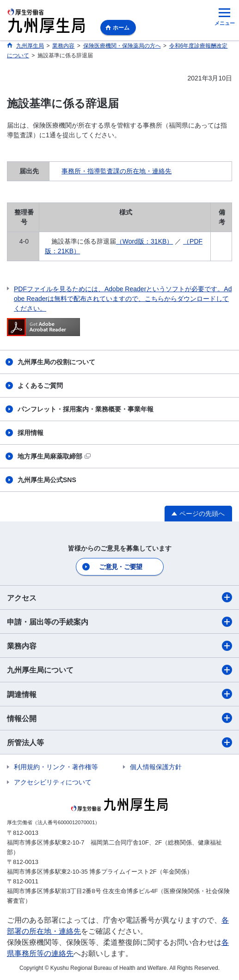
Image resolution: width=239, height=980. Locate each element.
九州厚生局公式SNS (47, 480)
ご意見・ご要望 (120, 567)
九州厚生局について (119, 670)
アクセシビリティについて (53, 782)
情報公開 (119, 718)
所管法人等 (119, 742)
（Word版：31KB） (144, 241)
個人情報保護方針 (156, 767)
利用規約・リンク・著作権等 (56, 767)
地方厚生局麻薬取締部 (54, 456)
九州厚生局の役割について (56, 362)
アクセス (119, 597)
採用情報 (31, 433)
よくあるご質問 (40, 386)
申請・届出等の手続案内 (119, 622)
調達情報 (119, 694)
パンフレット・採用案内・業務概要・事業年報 (86, 409)
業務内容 (119, 646)
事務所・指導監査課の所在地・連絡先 (116, 171)
